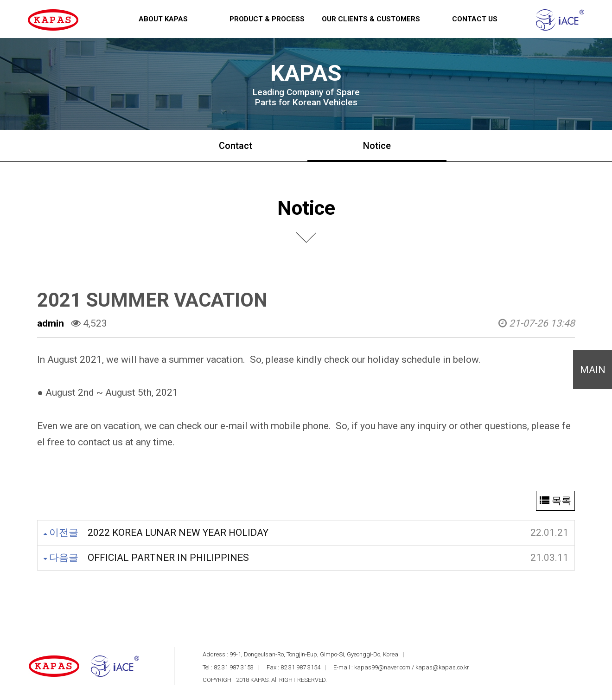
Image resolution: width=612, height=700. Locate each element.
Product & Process (267, 19)
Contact (236, 146)
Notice (377, 146)
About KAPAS (163, 19)
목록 (555, 501)
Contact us (475, 19)
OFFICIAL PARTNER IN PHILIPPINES (168, 558)
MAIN (593, 370)
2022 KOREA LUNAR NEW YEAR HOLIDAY (178, 533)
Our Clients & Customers (371, 19)
